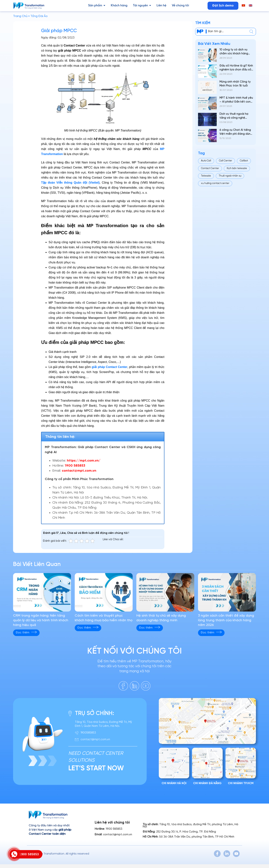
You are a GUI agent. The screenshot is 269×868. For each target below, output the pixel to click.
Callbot (244, 161)
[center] (251, 32)
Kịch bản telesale (237, 168)
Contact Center (210, 168)
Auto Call (206, 161)
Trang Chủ (20, 16)
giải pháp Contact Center (110, 367)
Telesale (206, 176)
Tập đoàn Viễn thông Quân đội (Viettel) (70, 183)
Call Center (225, 161)
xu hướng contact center (215, 183)
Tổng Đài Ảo (39, 16)
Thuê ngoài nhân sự (230, 176)
